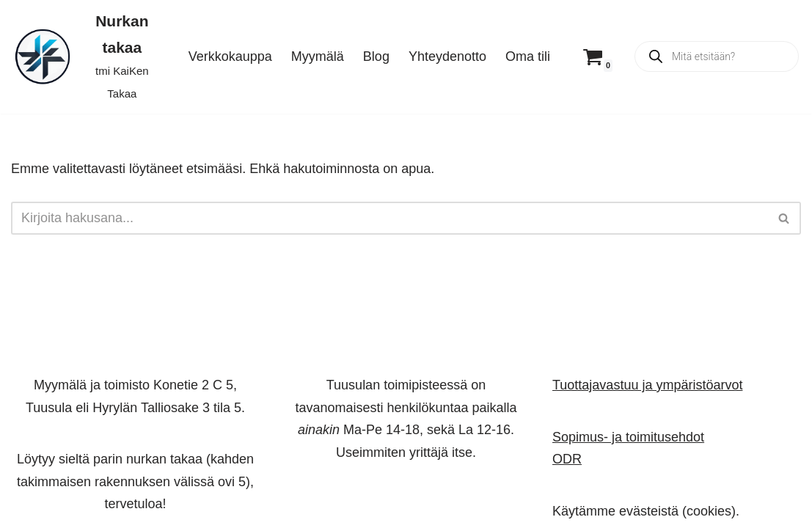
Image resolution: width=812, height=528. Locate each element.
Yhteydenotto (447, 56)
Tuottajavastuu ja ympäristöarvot (647, 385)
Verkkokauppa (230, 56)
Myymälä (318, 56)
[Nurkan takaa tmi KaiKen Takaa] (87, 57)
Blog (376, 56)
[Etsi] (389, 218)
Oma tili (528, 56)
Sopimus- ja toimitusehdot (628, 436)
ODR (567, 459)
